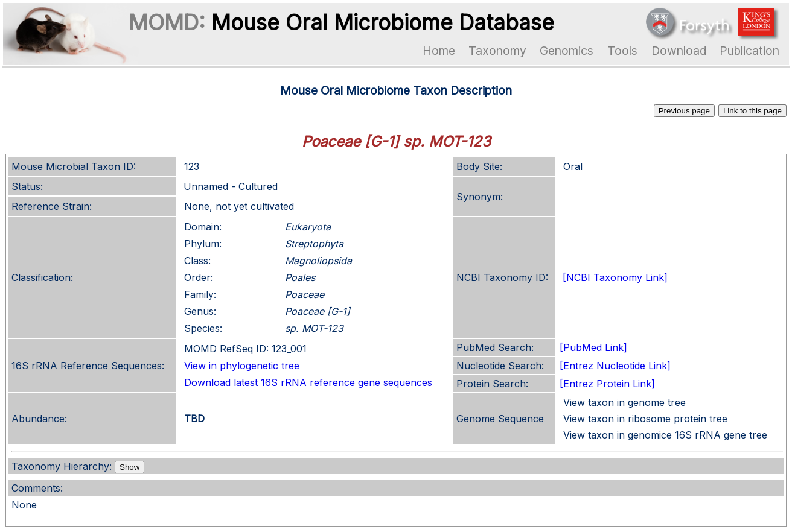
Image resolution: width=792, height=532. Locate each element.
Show (129, 467)
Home (439, 51)
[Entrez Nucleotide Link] (615, 366)
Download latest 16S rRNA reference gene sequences (308, 382)
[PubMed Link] (593, 347)
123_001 (289, 349)
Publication (749, 51)
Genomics (567, 51)
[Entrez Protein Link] (607, 384)
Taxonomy (497, 51)
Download (679, 51)
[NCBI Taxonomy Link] (615, 277)
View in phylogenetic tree (242, 366)
